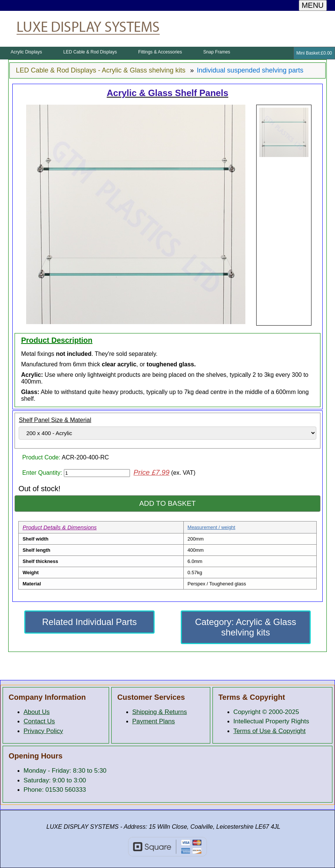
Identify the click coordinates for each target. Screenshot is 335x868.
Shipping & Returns (159, 712)
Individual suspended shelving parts (250, 70)
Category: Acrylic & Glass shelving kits (246, 627)
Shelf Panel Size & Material (55, 420)
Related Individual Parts (89, 622)
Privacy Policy (43, 731)
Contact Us (39, 721)
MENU (313, 5)
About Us (37, 712)
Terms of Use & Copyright (270, 731)
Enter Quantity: (43, 473)
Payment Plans (153, 721)
